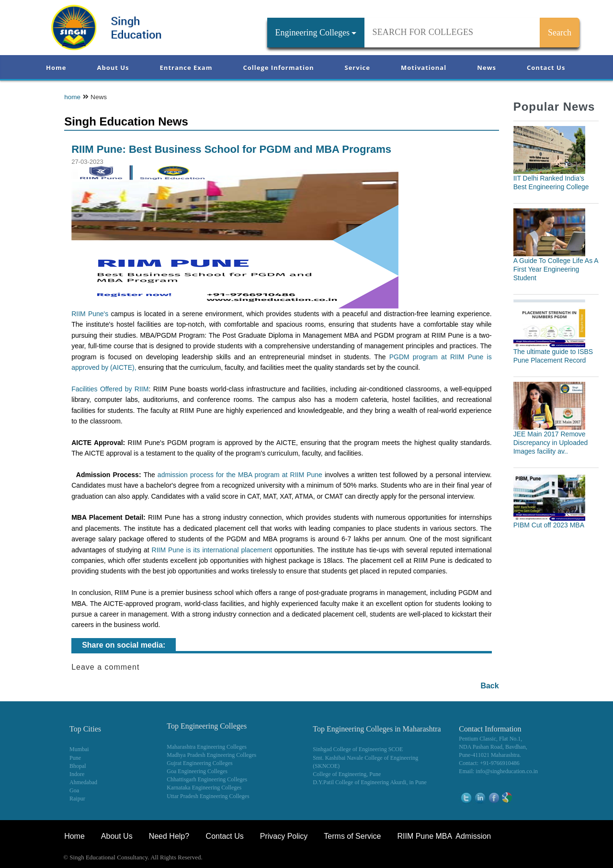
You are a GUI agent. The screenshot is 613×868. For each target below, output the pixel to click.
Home (56, 68)
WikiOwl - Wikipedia (573, 858)
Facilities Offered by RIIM (110, 389)
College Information (279, 68)
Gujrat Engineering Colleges (199, 763)
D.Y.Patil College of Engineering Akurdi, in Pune (369, 782)
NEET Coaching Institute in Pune (488, 858)
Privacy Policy (284, 836)
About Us (113, 68)
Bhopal (78, 766)
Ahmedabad (83, 782)
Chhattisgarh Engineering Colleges (207, 779)
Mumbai (79, 749)
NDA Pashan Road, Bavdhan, (493, 747)
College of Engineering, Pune (347, 774)
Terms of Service (352, 836)
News (487, 68)
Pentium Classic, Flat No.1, (490, 739)
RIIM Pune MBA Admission (444, 836)
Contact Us (546, 68)
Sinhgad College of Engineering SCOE (358, 749)
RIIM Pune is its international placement (212, 550)
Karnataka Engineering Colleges (204, 788)
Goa (74, 790)
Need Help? (170, 836)
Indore (77, 774)
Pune (75, 758)
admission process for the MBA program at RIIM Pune (240, 475)
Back (489, 686)
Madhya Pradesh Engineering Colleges (211, 755)
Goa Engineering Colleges (197, 771)
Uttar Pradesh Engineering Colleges (208, 796)
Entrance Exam (186, 68)
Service (358, 68)
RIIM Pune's (90, 314)
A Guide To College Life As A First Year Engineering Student (556, 269)
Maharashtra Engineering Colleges (207, 747)
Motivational (424, 68)
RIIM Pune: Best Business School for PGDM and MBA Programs (231, 149)
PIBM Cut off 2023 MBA (549, 525)
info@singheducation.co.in (507, 771)
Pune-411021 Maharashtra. (490, 755)
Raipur (77, 799)
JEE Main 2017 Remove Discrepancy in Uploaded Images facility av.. (551, 443)
